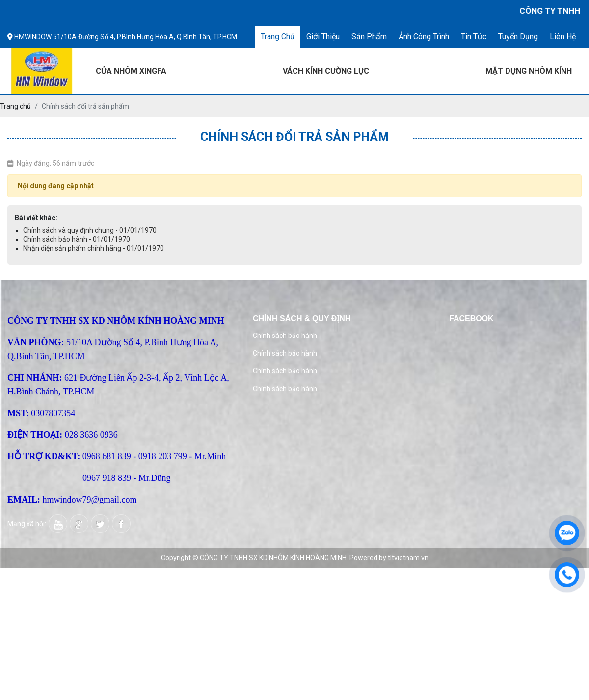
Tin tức (474, 37)
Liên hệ (563, 37)
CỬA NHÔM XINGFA (131, 71)
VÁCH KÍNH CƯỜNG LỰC (326, 71)
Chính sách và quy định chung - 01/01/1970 (90, 230)
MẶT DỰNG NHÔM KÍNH (529, 71)
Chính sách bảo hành (285, 336)
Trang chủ (278, 37)
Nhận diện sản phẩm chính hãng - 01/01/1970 (94, 248)
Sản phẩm (369, 37)
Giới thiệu (323, 37)
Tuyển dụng (518, 37)
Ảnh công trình (424, 37)
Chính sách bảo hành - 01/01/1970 (77, 239)
